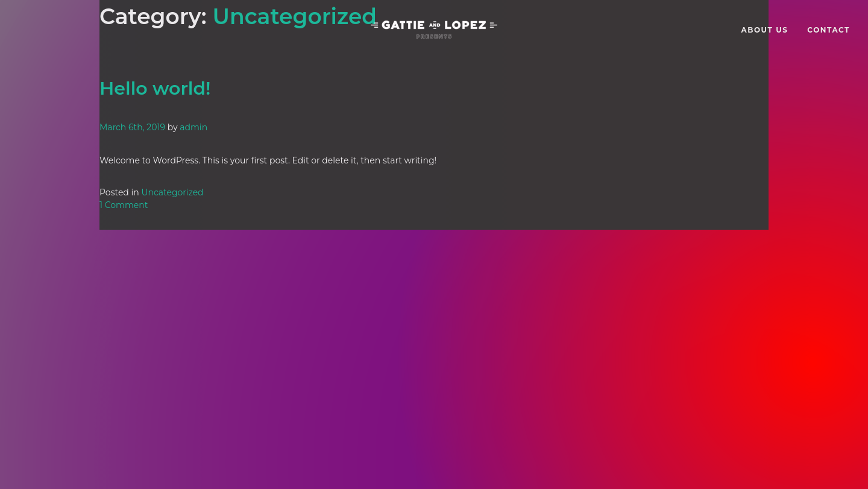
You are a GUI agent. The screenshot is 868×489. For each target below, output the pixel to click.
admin (193, 127)
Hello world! (155, 88)
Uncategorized (172, 192)
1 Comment (124, 205)
